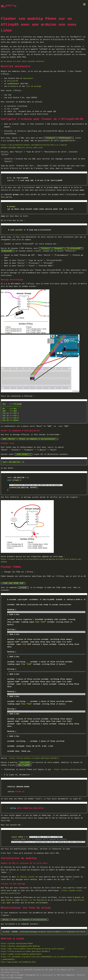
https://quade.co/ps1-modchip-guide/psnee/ (21, 954)
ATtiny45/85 (13, 81)
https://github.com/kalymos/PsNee (70, 769)
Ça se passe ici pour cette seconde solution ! (23, 61)
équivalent (29, 78)
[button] (84, 5)
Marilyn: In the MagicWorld (34, 899)
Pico (3, 974)
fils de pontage (34, 86)
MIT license (16, 977)
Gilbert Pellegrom (26, 974)
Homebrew (10, 899)
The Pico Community (66, 974)
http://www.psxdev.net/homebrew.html (18, 961)
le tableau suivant (26, 876)
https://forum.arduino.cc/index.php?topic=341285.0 (34, 758)
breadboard (14, 86)
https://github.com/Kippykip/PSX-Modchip (20, 946)
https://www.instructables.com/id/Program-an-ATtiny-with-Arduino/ (33, 948)
